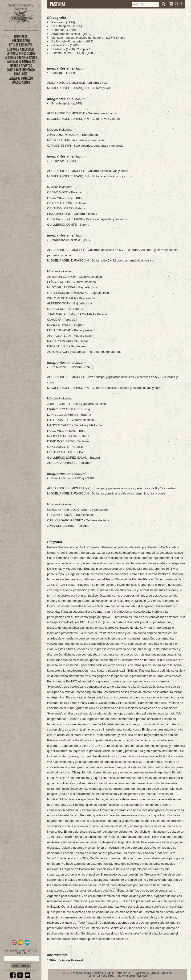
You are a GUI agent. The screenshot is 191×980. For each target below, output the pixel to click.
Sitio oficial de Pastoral (66, 960)
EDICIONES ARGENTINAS (21, 49)
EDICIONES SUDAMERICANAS (21, 58)
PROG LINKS (21, 74)
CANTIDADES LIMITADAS (21, 62)
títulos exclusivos (21, 45)
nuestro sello (21, 41)
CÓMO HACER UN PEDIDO (21, 70)
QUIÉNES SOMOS (21, 82)
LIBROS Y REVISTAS (21, 66)
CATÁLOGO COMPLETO (21, 78)
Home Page (21, 37)
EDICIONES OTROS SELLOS (21, 53)
